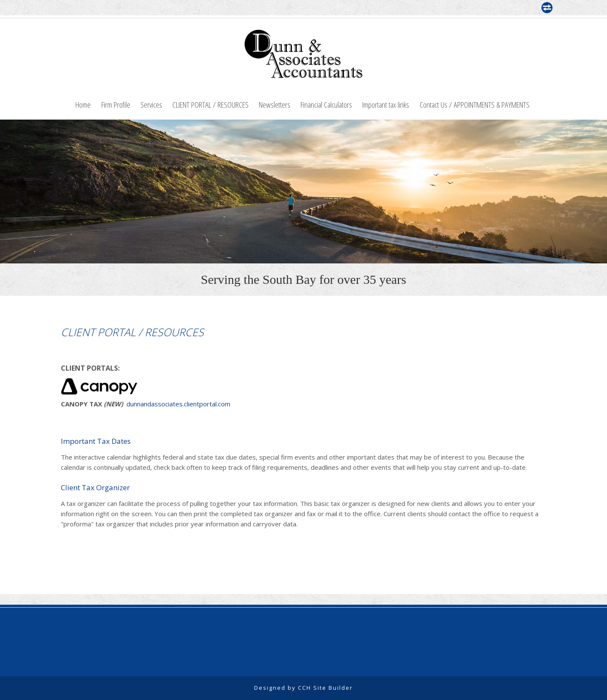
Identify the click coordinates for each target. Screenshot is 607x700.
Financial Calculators (326, 104)
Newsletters (275, 104)
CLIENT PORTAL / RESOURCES (210, 104)
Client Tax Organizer (95, 487)
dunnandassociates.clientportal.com (178, 404)
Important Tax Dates (96, 441)
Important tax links (386, 104)
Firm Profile (116, 104)
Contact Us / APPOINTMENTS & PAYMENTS (475, 104)
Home (83, 104)
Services (151, 104)
